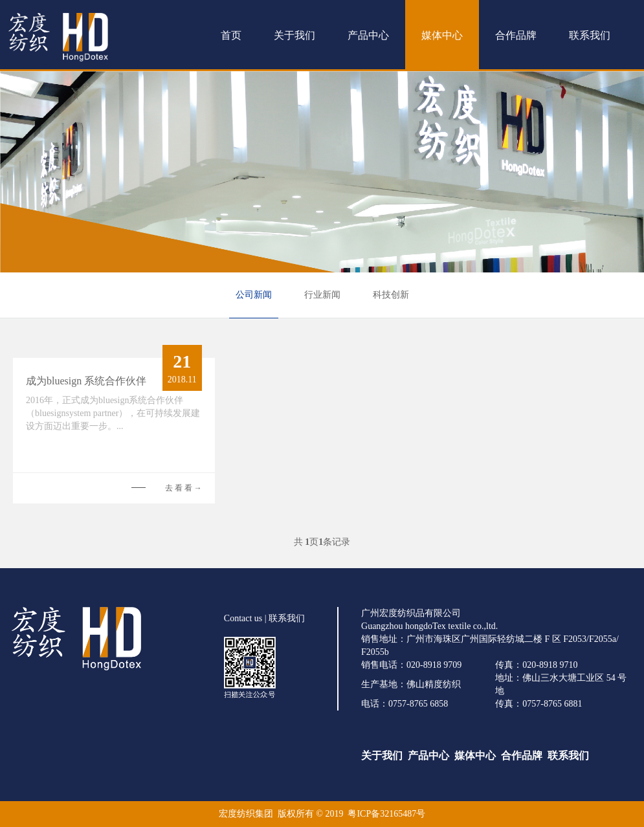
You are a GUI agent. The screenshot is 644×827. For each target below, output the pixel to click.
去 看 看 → (183, 488)
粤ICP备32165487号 (386, 814)
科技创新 (391, 295)
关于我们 (294, 35)
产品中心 (368, 35)
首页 (231, 35)
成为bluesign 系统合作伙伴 (86, 381)
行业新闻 (322, 295)
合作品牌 (516, 35)
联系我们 (590, 35)
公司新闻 (254, 295)
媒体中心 (442, 35)
